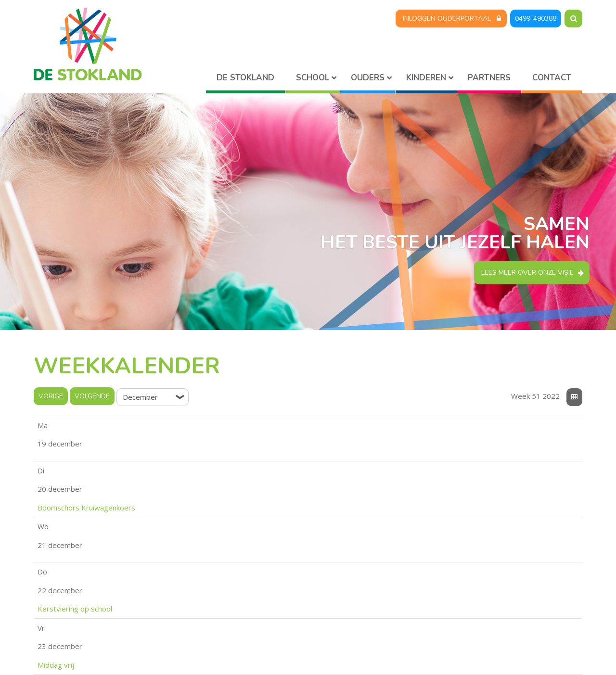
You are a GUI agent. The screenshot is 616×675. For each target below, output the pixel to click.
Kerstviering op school (159, 482)
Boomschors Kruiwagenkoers (171, 444)
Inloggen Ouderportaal (447, 19)
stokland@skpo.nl (214, 625)
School (313, 78)
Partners (489, 78)
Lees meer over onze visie (527, 273)
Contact (552, 78)
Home (245, 80)
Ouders (368, 78)
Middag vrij (140, 501)
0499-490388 (536, 19)
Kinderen (426, 78)
